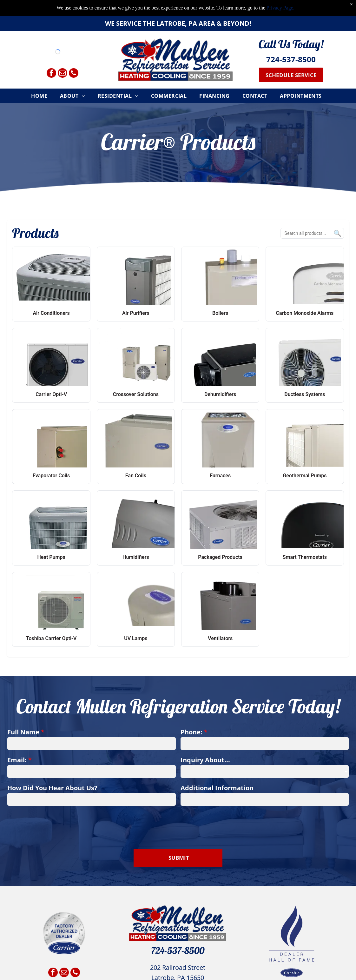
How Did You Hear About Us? (52, 788)
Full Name (23, 732)
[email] (63, 73)
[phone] (74, 73)
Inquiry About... (205, 760)
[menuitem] (41, 95)
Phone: (191, 732)
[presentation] (56, 824)
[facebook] (51, 73)
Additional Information (217, 788)
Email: (17, 760)
